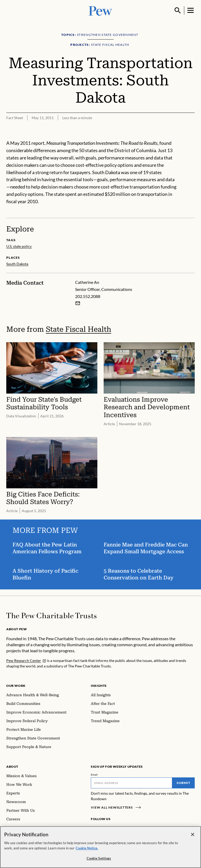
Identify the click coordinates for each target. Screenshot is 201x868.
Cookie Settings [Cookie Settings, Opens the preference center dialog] (99, 859)
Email (94, 775)
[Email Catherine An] (78, 303)
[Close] (193, 836)
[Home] (51, 616)
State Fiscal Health (79, 329)
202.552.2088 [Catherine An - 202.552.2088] (88, 296)
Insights (99, 686)
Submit (183, 783)
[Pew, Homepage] (100, 10)
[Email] (132, 783)
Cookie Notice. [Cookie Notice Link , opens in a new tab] (87, 849)
